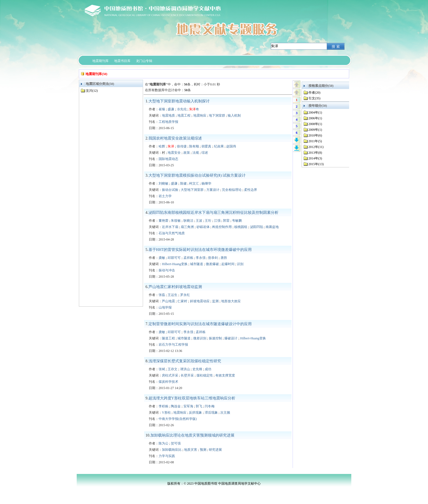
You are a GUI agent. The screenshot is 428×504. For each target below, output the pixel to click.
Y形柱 (166, 413)
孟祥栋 (188, 258)
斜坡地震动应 (200, 301)
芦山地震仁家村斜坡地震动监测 (175, 287)
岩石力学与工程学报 (173, 345)
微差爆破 (212, 264)
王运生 (173, 295)
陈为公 (164, 443)
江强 (217, 221)
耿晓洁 (188, 221)
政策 (187, 153)
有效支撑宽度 (225, 375)
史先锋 (197, 369)
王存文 (173, 369)
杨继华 (206, 183)
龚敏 (162, 258)
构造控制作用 (222, 227)
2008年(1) (315, 124)
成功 (208, 369)
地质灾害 (191, 450)
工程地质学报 (168, 122)
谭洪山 (185, 369)
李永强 (201, 258)
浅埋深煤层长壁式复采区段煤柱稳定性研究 (185, 361)
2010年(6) (315, 135)
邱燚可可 (174, 258)
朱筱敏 (176, 221)
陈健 (183, 183)
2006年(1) (315, 118)
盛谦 (171, 109)
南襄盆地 (272, 227)
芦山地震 (168, 301)
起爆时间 (228, 264)
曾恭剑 (213, 258)
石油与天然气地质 (172, 233)
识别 (240, 264)
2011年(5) (315, 141)
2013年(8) (315, 153)
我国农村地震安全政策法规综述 (175, 138)
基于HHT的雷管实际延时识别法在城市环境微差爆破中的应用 (200, 250)
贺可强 (176, 443)
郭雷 (226, 221)
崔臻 (162, 109)
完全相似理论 (232, 190)
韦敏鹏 (237, 221)
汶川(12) (92, 91)
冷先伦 (182, 109)
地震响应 (200, 115)
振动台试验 (170, 190)
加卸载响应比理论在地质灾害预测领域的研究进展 (192, 435)
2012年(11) (316, 147)
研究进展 (215, 450)
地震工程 (184, 115)
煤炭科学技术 (168, 382)
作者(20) (314, 93)
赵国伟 (231, 146)
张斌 (162, 369)
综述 (205, 153)
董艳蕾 (164, 221)
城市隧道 (197, 264)
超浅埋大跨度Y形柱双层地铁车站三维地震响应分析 (192, 398)
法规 (196, 153)
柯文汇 (194, 183)
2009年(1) (315, 130)
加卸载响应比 (172, 450)
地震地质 (168, 115)
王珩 (208, 221)
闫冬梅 (210, 406)
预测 (203, 450)
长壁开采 (187, 375)
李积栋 (164, 406)
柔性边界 (251, 190)
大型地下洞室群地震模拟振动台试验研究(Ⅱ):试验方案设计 (197, 175)
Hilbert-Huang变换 (175, 264)
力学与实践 (167, 456)
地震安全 (174, 153)
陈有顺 (194, 146)
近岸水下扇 (170, 227)
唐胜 (224, 258)
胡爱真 (206, 146)
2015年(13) (316, 164)
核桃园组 (241, 227)
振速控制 (215, 338)
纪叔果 (219, 146)
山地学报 (165, 307)
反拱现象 (195, 413)
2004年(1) (315, 112)
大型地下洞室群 (192, 190)
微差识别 (200, 338)
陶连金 (176, 406)
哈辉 (162, 146)
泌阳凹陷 (257, 227)
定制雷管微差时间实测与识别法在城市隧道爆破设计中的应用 (200, 324)
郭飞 (199, 406)
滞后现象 (211, 413)
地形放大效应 (231, 301)
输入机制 (234, 115)
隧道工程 (168, 338)
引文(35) (314, 98)
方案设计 (213, 190)
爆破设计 (231, 338)
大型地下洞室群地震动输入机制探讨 (179, 101)
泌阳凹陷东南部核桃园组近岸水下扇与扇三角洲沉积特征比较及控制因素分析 (213, 213)
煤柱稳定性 (205, 375)
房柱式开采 (170, 375)
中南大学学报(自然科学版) (178, 419)
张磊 (162, 295)
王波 (199, 221)
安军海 (188, 406)
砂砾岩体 (203, 227)
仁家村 (182, 301)
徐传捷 (182, 146)
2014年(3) (315, 158)
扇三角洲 (187, 227)
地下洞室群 (217, 115)
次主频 (225, 413)
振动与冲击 (167, 270)
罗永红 (185, 295)
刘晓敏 (164, 183)
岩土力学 (165, 196)
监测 (215, 301)
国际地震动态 (168, 159)
